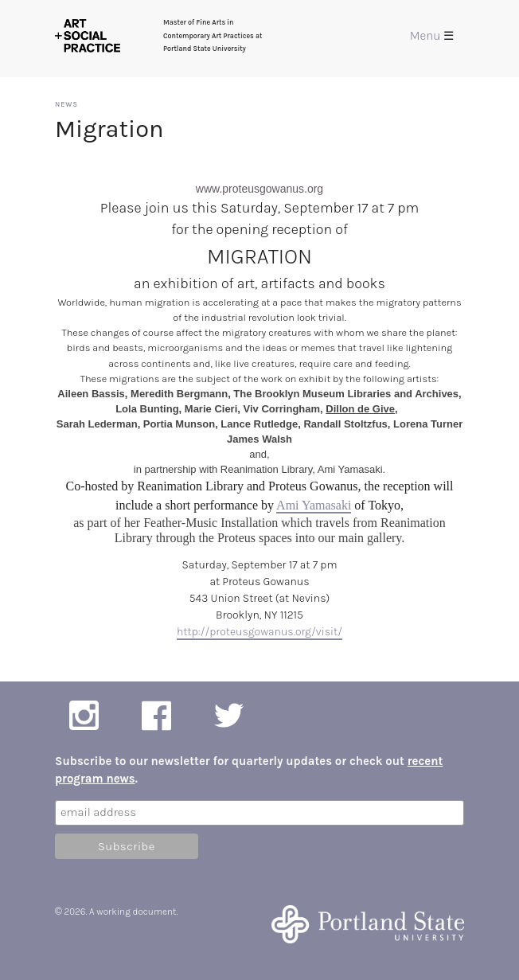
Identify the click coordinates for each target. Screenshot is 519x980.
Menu (432, 36)
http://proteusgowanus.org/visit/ (259, 632)
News (66, 104)
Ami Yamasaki (314, 505)
